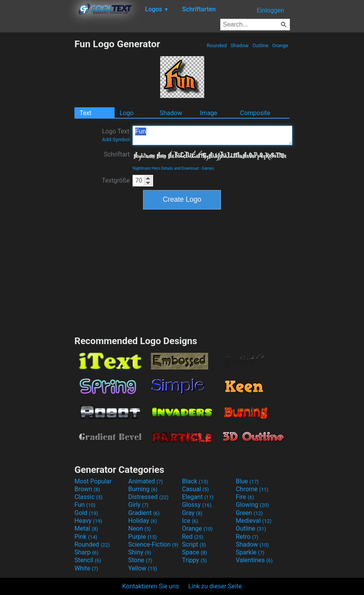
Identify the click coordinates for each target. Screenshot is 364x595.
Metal (86, 528)
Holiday (143, 521)
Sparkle (250, 552)
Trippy (194, 560)
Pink (86, 537)
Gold (86, 513)
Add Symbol (116, 139)
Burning (143, 489)
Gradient (144, 513)
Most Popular (93, 481)
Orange (280, 45)
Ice (190, 521)
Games (208, 168)
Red (193, 537)
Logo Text (116, 135)
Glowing (252, 505)
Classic (88, 497)
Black (195, 481)
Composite (255, 113)
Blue (247, 481)
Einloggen (270, 10)
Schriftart (117, 154)
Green (249, 513)
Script (194, 544)
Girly (138, 505)
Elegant (198, 497)
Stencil (88, 560)
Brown (87, 489)
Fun (212, 135)
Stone (140, 560)
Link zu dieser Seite (215, 586)
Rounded (217, 45)
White (86, 568)
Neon (140, 528)
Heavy (88, 521)
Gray (192, 513)
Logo (127, 113)
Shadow (239, 45)
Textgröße (116, 180)
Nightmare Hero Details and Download (166, 168)
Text (85, 113)
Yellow (143, 568)
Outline (261, 45)
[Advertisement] (37, 155)
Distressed (148, 497)
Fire (245, 497)
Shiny (140, 552)
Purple (142, 537)
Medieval (254, 521)
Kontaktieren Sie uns (151, 586)
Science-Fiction (153, 544)
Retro (247, 537)
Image (209, 113)
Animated (146, 481)
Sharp (87, 552)
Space (194, 552)
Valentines (254, 560)
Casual (195, 489)
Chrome (252, 489)
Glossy (197, 505)
